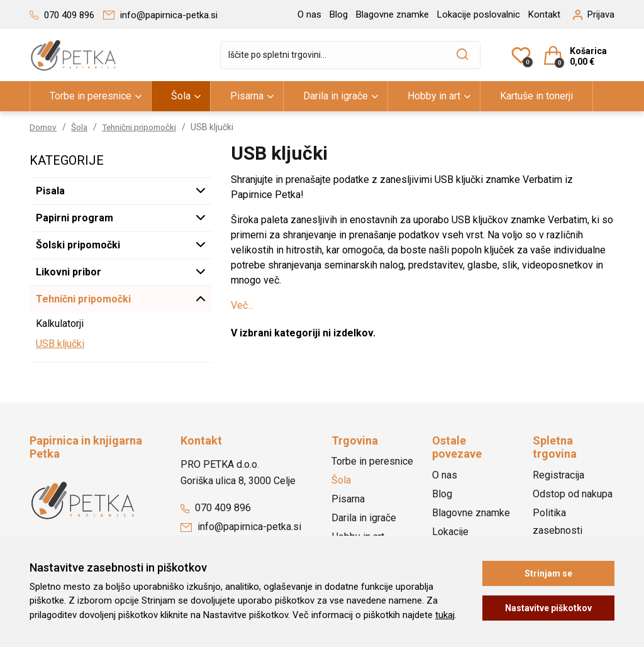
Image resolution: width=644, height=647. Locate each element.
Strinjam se (548, 573)
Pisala (50, 191)
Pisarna (247, 96)
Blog (339, 14)
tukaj (445, 615)
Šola (181, 96)
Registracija (558, 475)
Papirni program (75, 218)
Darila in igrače (336, 96)
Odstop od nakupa (573, 494)
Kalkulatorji (60, 323)
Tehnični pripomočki (143, 127)
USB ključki (60, 344)
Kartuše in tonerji (536, 96)
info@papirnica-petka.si (241, 527)
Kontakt (544, 14)
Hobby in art (434, 96)
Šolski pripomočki (78, 245)
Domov (44, 127)
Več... (242, 305)
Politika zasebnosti (558, 522)
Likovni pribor (69, 272)
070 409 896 (216, 508)
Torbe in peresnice (91, 96)
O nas (309, 14)
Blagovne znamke (392, 14)
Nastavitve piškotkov (548, 608)
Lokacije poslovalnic (479, 14)
